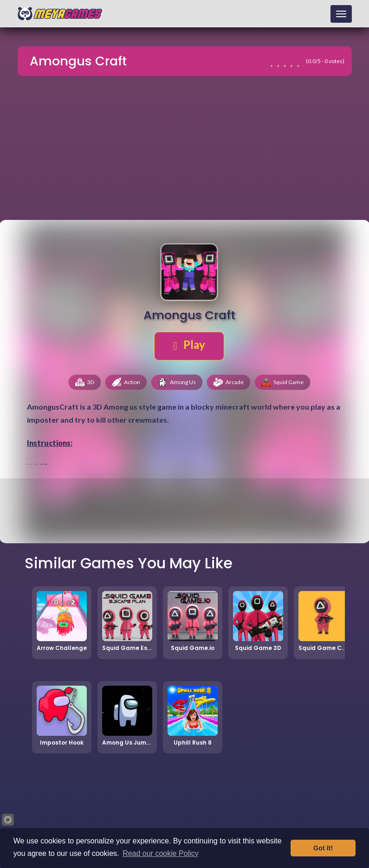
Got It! (323, 848)
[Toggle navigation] (341, 14)
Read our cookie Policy (161, 853)
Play (189, 345)
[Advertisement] (185, 149)
